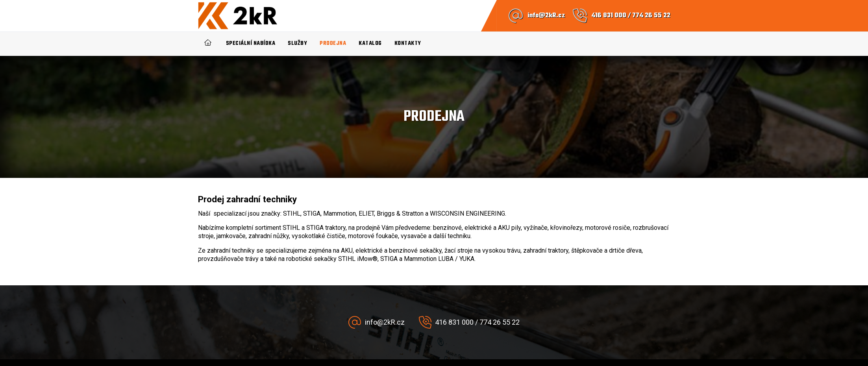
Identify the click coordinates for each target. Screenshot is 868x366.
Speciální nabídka (251, 43)
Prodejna (333, 43)
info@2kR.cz (546, 16)
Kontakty (408, 43)
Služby (297, 43)
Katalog (370, 43)
